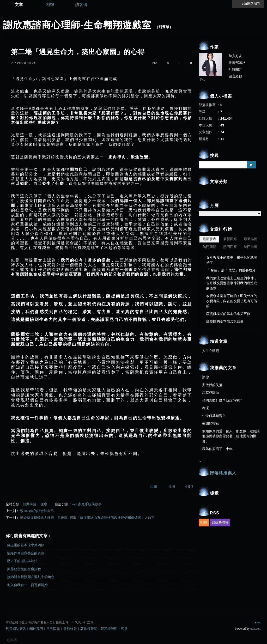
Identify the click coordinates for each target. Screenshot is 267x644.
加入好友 (235, 56)
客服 (124, 629)
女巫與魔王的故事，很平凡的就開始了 (232, 260)
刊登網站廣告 (16, 629)
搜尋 (251, 165)
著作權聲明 (89, 629)
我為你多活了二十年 (217, 449)
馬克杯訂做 (211, 393)
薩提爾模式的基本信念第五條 (228, 314)
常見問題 (53, 629)
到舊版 (164, 27)
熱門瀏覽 (209, 247)
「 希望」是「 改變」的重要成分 (231, 270)
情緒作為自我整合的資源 (26, 553)
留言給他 (235, 76)
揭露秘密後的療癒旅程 (24, 569)
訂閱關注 (235, 69)
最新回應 (230, 239)
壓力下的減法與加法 (22, 561)
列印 (189, 487)
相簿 (50, 5)
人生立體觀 (211, 351)
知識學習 (29, 504)
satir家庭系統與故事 (87, 504)
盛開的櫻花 (211, 423)
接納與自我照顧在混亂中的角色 (31, 577)
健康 (44, 504)
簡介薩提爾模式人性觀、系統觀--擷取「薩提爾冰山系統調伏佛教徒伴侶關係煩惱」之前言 (87, 518)
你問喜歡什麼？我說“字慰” (222, 400)
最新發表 (209, 239)
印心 (202, 79)
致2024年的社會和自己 (37, 511)
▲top (258, 622)
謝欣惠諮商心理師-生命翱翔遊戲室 (77, 25)
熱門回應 (230, 247)
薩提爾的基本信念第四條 (26, 545)
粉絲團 (12, 640)
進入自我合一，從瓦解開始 (27, 585)
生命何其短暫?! (214, 416)
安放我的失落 (212, 385)
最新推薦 (251, 239)
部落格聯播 (220, 522)
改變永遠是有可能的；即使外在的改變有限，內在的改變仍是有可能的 (232, 301)
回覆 (154, 487)
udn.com (256, 629)
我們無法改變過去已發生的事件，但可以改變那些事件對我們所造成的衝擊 (232, 283)
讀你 (205, 377)
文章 (19, 5)
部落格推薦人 (223, 473)
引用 (171, 487)
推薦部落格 (237, 63)
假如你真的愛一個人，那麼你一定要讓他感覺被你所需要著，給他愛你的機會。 (231, 436)
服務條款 (70, 629)
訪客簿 (81, 5)
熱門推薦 (251, 247)
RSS (204, 522)
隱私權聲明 (109, 629)
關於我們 (36, 629)
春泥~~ (207, 408)
